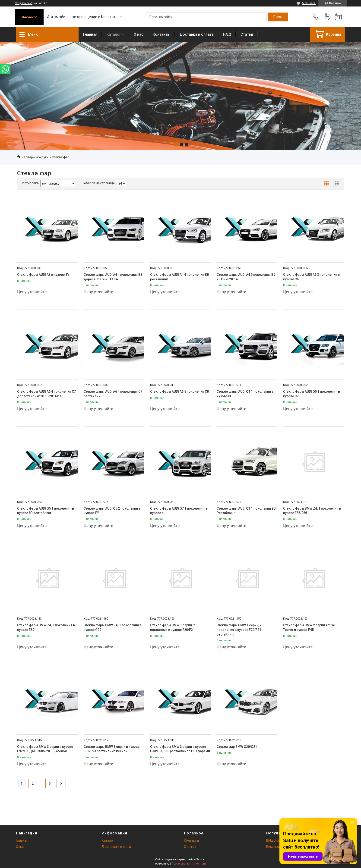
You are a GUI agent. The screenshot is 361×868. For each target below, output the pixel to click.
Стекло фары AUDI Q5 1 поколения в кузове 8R (312, 394)
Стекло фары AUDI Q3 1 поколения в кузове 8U (245, 394)
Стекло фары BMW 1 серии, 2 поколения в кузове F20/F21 (173, 627)
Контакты (161, 34)
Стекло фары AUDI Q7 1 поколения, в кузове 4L (179, 511)
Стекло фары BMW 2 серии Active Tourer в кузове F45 (309, 627)
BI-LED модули (277, 840)
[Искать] (278, 17)
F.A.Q (227, 34)
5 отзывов (309, 3)
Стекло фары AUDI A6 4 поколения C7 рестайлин (113, 394)
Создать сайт (24, 3)
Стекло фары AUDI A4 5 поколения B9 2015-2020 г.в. (246, 277)
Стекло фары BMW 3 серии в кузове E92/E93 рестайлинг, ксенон (112, 749)
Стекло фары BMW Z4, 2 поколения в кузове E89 (46, 627)
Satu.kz (201, 859)
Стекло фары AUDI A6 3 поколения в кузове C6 (311, 277)
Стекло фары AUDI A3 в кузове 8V (43, 275)
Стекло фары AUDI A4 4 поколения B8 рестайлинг (179, 277)
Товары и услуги (36, 157)
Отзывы (190, 847)
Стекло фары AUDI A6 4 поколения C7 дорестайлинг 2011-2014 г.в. (46, 394)
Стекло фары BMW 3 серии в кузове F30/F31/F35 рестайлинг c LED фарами (180, 749)
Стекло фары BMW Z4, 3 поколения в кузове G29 (112, 627)
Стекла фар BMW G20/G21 (237, 747)
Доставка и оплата (197, 34)
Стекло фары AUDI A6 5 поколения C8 (179, 392)
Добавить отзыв (327, 17)
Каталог (114, 34)
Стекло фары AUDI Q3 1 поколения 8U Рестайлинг (246, 511)
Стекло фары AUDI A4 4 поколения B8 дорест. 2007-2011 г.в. (113, 277)
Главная (90, 34)
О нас (139, 34)
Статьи (247, 34)
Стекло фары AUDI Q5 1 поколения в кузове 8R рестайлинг (46, 511)
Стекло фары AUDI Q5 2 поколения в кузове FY (112, 511)
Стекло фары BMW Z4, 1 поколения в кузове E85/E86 (312, 511)
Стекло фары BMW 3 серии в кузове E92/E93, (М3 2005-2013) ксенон (45, 749)
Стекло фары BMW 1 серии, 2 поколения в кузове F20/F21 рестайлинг (239, 630)
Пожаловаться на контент (189, 864)
